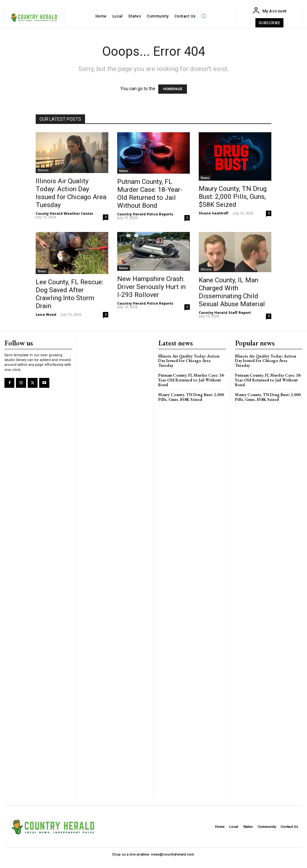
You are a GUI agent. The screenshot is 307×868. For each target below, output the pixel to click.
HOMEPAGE (173, 89)
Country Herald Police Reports (145, 214)
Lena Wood (46, 314)
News (124, 171)
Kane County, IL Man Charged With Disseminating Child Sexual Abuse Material (232, 292)
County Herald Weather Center (64, 213)
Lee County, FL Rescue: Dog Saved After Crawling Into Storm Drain (69, 294)
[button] (203, 16)
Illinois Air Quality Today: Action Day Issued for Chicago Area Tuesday (71, 193)
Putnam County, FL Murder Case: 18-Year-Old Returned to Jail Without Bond (150, 194)
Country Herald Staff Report (225, 312)
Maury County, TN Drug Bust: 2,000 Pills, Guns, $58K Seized (233, 197)
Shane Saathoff (214, 213)
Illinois (43, 170)
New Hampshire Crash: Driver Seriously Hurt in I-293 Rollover (151, 287)
